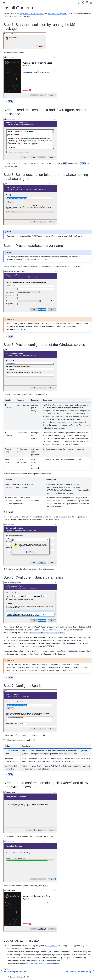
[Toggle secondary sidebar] (91, 3)
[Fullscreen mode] (79, 3)
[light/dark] (83, 2)
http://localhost (52, 946)
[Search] (87, 2)
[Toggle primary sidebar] (4, 3)
